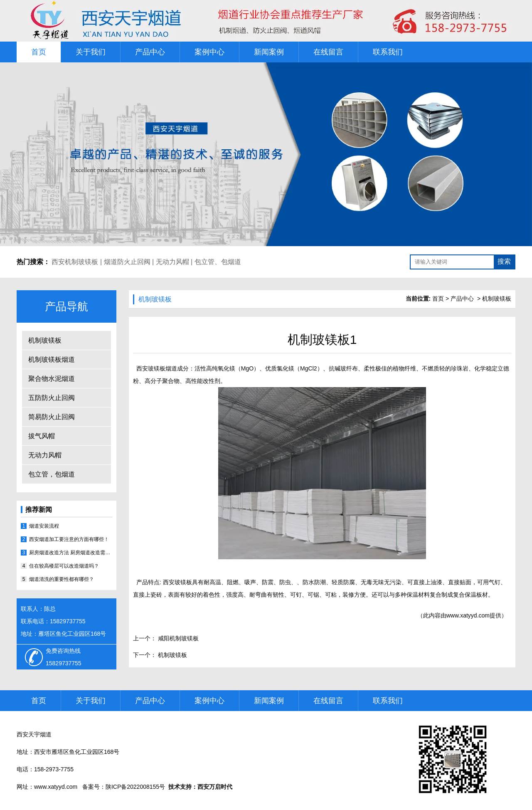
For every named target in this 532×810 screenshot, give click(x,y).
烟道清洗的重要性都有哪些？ (62, 579)
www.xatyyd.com (468, 615)
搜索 (504, 261)
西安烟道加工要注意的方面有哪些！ (69, 539)
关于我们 (91, 52)
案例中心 (209, 52)
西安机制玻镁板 (75, 262)
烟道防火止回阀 (127, 262)
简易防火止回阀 (52, 417)
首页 (39, 52)
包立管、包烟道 (218, 262)
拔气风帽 (42, 436)
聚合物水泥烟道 (52, 379)
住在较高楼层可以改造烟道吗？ (64, 566)
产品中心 (150, 52)
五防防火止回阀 (52, 398)
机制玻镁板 (45, 340)
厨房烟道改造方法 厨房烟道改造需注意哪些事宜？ (71, 553)
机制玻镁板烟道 (52, 359)
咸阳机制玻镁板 (177, 638)
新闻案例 (269, 52)
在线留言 (328, 52)
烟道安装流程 (44, 526)
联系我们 (388, 52)
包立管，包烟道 (52, 474)
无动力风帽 (172, 262)
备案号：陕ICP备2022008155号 (124, 787)
